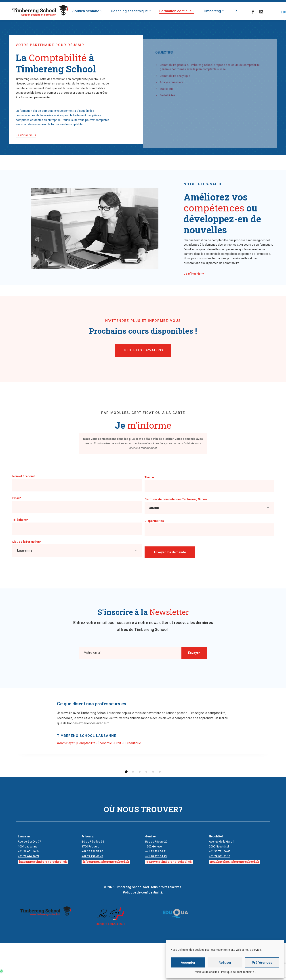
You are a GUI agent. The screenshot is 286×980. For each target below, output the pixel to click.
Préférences (262, 963)
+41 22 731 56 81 (156, 851)
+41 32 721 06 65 (220, 851)
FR (235, 11)
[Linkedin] (261, 11)
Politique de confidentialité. (143, 892)
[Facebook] (253, 11)
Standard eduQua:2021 (110, 924)
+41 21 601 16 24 (29, 851)
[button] (143, 350)
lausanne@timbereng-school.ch (43, 862)
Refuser (225, 963)
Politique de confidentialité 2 (239, 972)
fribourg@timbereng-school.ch (106, 862)
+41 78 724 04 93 (156, 856)
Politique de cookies (206, 972)
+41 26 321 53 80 (92, 851)
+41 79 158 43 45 (92, 856)
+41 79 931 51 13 (220, 856)
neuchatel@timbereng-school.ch (235, 862)
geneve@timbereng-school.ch (169, 862)
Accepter (188, 963)
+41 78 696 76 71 (29, 856)
